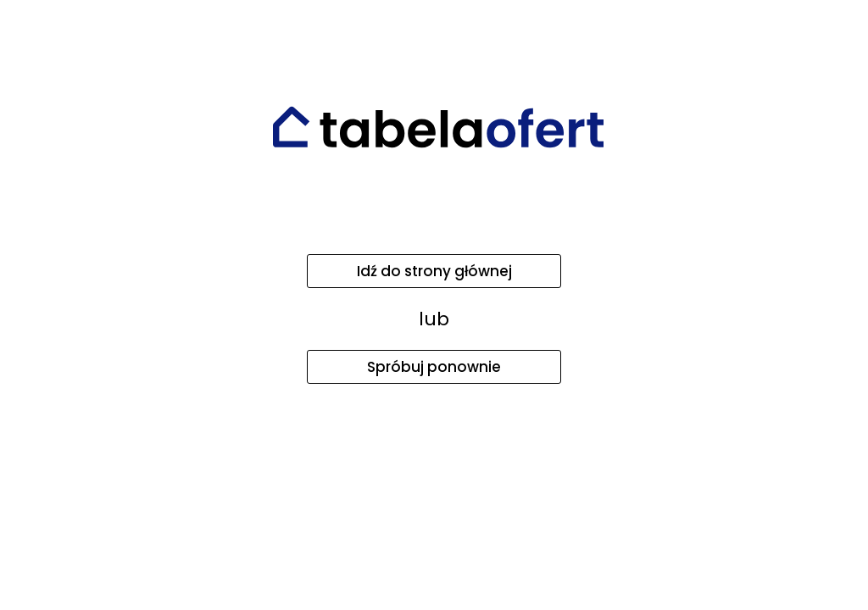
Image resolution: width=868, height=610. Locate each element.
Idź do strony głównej (434, 271)
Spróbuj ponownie (434, 367)
